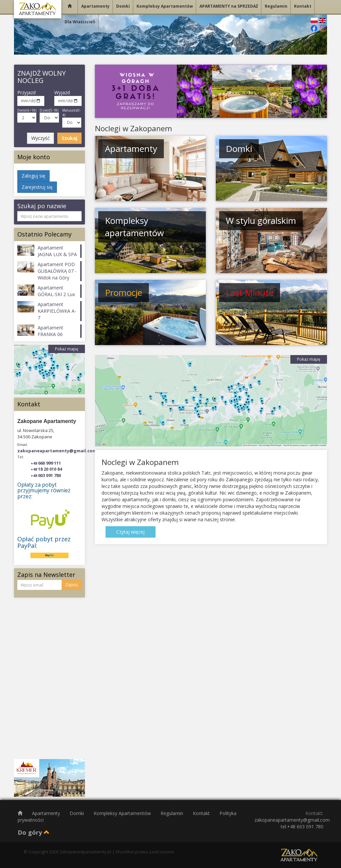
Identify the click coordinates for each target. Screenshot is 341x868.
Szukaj (69, 138)
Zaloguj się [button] (33, 176)
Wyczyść (40, 138)
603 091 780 (46, 475)
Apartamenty (47, 813)
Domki (77, 813)
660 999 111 (46, 463)
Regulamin (172, 813)
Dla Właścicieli (80, 22)
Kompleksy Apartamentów (123, 813)
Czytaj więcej (130, 532)
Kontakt (202, 813)
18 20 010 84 (46, 469)
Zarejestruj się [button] (37, 187)
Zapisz (72, 585)
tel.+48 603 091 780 (302, 827)
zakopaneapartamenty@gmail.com (57, 451)
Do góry (34, 832)
